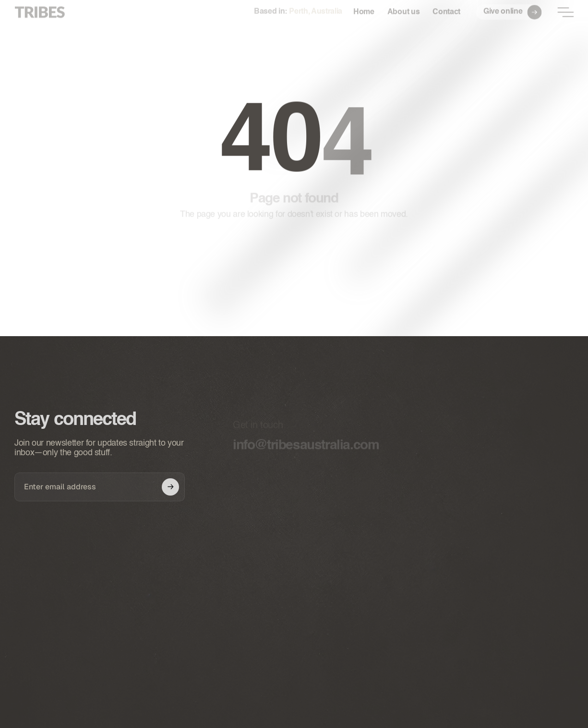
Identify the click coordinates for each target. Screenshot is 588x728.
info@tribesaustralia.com (306, 448)
